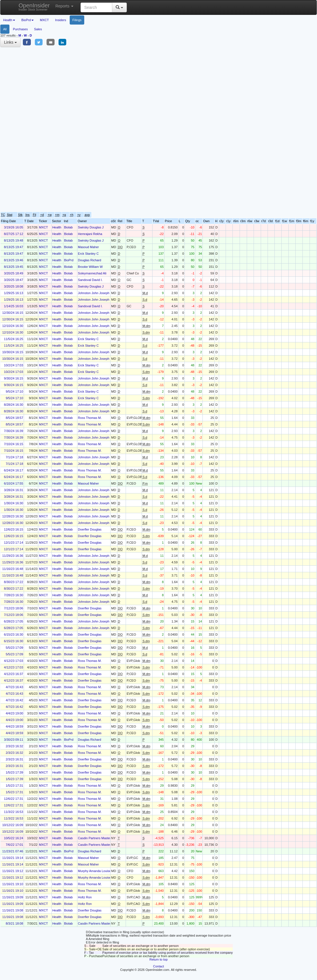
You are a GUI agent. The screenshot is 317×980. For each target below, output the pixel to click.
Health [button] (9, 20)
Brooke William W (90, 267)
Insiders (61, 20)
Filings (77, 20)
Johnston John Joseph (94, 293)
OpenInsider (34, 7)
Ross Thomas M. (90, 418)
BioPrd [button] (28, 20)
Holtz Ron (85, 897)
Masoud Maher (88, 247)
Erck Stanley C (88, 254)
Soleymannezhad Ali (92, 273)
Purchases (20, 29)
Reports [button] (64, 6)
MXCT (44, 20)
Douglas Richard (90, 260)
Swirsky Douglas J (91, 227)
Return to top (158, 959)
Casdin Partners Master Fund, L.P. (102, 838)
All (5, 29)
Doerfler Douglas (90, 529)
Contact (158, 966)
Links (10, 42)
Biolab (68, 227)
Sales (38, 29)
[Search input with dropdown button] (96, 7)
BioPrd (69, 260)
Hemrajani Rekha (90, 234)
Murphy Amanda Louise (95, 871)
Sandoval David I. (90, 280)
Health (57, 227)
